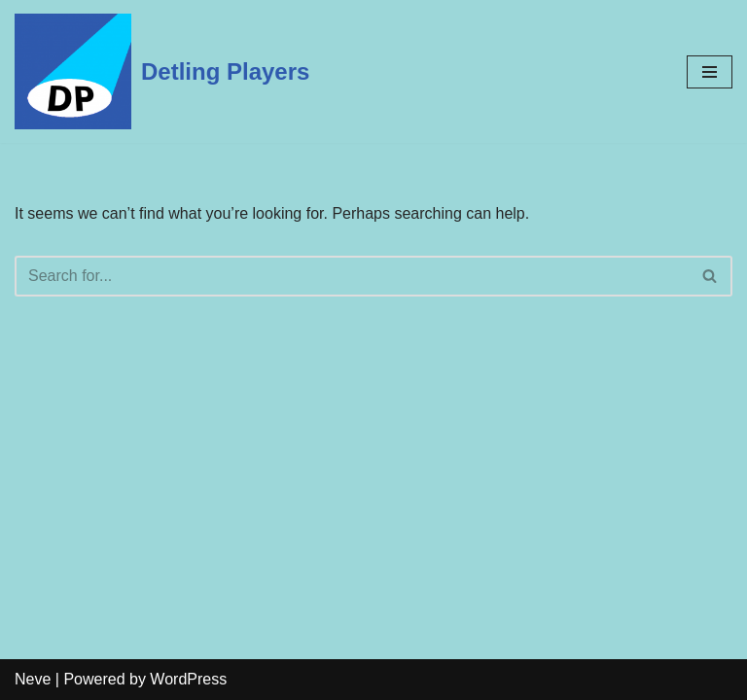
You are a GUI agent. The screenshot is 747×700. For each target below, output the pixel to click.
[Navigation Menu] (710, 72)
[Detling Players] (162, 71)
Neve (33, 679)
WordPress (188, 679)
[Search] (352, 276)
